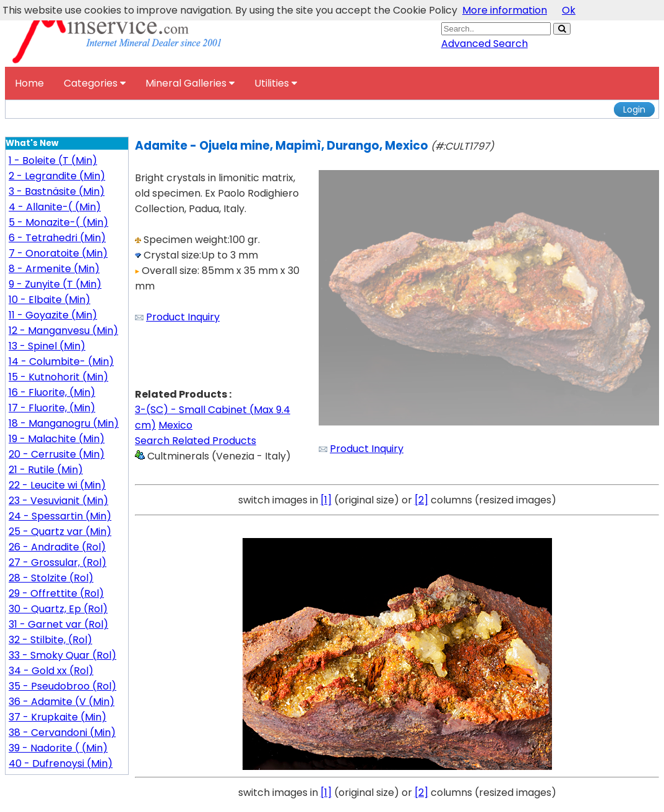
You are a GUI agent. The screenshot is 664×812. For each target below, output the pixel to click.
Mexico (175, 425)
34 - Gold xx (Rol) (51, 671)
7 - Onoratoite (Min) (58, 253)
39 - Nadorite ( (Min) (58, 748)
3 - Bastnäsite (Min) (57, 191)
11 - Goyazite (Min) (53, 315)
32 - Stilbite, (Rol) (50, 640)
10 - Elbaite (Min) (50, 300)
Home (29, 83)
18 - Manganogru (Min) (64, 423)
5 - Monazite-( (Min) (58, 222)
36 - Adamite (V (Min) (62, 702)
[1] (326, 500)
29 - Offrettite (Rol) (56, 593)
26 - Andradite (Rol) (57, 547)
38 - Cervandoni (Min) (62, 733)
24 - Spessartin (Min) (60, 516)
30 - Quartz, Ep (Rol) (58, 609)
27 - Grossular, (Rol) (58, 562)
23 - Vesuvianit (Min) (58, 501)
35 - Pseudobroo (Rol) (63, 686)
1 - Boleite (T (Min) (53, 160)
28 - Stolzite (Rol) (51, 578)
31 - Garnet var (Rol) (58, 624)
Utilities (276, 83)
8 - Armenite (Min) (54, 269)
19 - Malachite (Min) (57, 439)
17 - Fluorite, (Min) (52, 408)
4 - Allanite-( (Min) (55, 207)
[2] (421, 500)
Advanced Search (485, 44)
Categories (95, 83)
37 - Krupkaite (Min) (58, 717)
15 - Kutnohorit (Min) (58, 377)
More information (505, 10)
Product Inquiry (183, 317)
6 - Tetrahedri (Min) (57, 238)
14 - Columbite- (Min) (61, 361)
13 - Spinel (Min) (47, 346)
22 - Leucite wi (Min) (57, 485)
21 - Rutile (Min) (46, 470)
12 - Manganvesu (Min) (63, 331)
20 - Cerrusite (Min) (57, 454)
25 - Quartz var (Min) (60, 532)
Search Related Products (196, 441)
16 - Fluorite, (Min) (52, 392)
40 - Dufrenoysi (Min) (61, 763)
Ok (569, 10)
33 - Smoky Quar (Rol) (63, 655)
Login (634, 109)
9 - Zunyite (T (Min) (55, 284)
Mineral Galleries (190, 83)
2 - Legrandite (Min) (57, 176)
